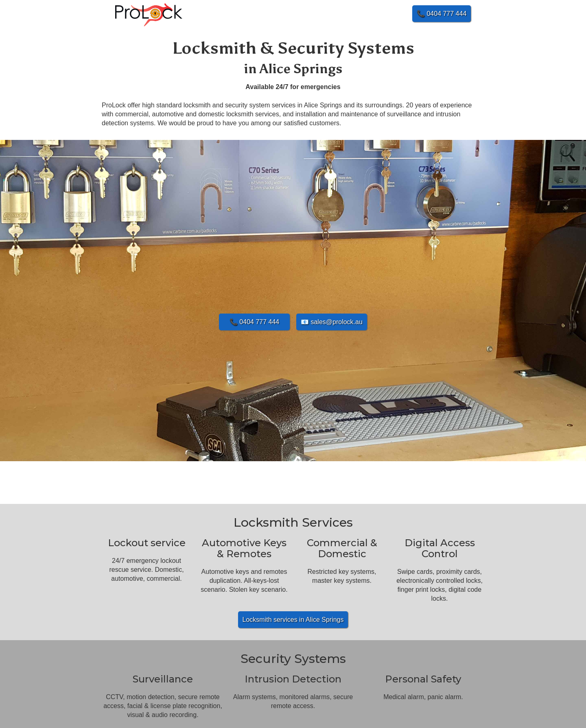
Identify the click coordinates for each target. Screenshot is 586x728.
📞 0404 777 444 (254, 322)
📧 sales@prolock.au (332, 322)
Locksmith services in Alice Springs (293, 620)
